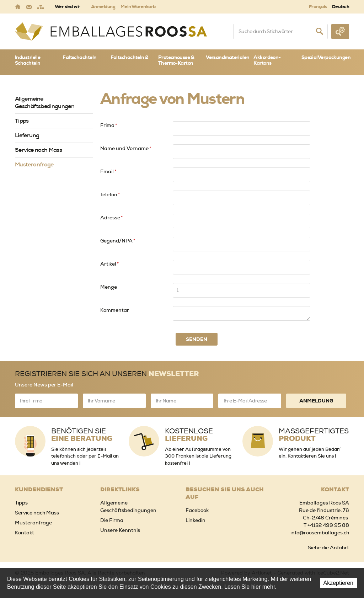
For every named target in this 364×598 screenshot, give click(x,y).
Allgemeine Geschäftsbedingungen (45, 102)
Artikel (109, 264)
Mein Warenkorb (138, 7)
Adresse (111, 218)
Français (318, 7)
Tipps (22, 121)
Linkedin (196, 520)
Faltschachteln (79, 57)
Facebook (197, 510)
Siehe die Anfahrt (328, 548)
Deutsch (341, 7)
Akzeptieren (339, 583)
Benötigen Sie (82, 435)
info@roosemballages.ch (320, 533)
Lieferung (27, 135)
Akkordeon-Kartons (267, 60)
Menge (109, 287)
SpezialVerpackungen (325, 57)
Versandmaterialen (227, 57)
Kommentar (115, 310)
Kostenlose (189, 435)
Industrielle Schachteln (28, 60)
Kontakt (25, 533)
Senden (197, 339)
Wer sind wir (68, 7)
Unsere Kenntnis (120, 530)
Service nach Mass (38, 150)
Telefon (110, 194)
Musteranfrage (34, 164)
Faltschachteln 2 (129, 57)
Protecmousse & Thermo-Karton (176, 60)
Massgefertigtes (314, 435)
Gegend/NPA (118, 241)
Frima (109, 125)
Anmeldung (103, 7)
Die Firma (112, 520)
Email (108, 171)
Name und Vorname (126, 148)
